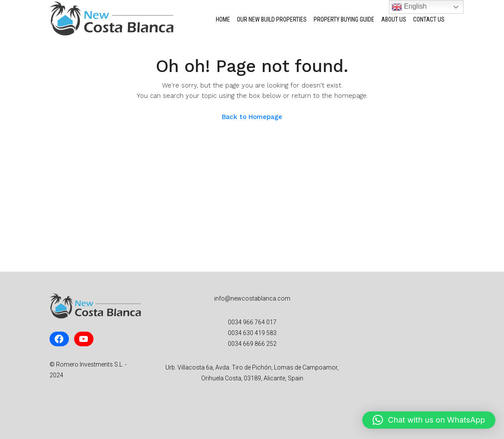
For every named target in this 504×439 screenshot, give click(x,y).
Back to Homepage (252, 117)
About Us (394, 19)
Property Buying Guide (344, 19)
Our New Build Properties (272, 19)
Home (223, 19)
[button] (429, 420)
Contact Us (429, 19)
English (409, 7)
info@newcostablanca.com (252, 298)
